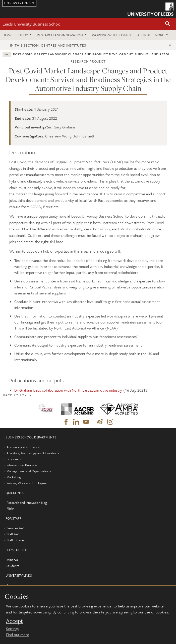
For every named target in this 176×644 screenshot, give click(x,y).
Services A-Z (15, 528)
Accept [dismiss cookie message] (14, 621)
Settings (12, 628)
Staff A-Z (13, 534)
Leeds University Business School (32, 24)
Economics (14, 459)
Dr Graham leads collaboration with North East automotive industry (68, 390)
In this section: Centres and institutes (48, 45)
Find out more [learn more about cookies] (18, 634)
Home (8, 35)
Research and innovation (60, 35)
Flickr (10, 509)
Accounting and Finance (23, 447)
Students (13, 566)
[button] (168, 24)
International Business (22, 465)
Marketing (14, 477)
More (159, 35)
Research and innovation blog (27, 503)
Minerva (12, 560)
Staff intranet (16, 540)
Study (23, 35)
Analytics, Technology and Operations (33, 453)
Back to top (15, 395)
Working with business (112, 35)
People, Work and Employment (28, 483)
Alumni (143, 35)
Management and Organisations (29, 471)
